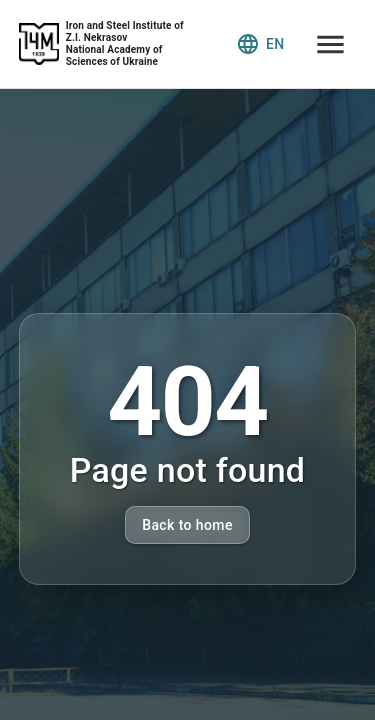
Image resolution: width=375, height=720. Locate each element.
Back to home (187, 525)
